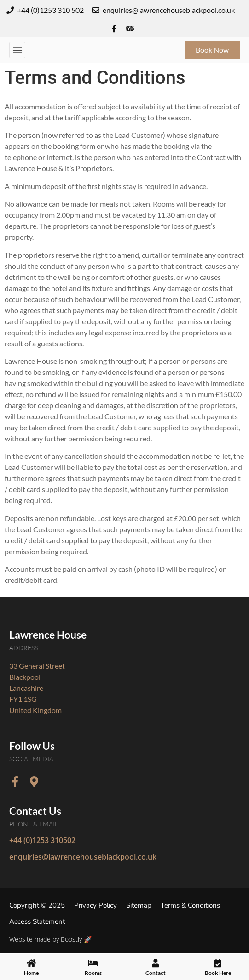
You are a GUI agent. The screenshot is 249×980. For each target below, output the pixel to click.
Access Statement (37, 921)
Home (31, 976)
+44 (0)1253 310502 (42, 840)
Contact (156, 976)
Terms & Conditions (190, 905)
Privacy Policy (96, 905)
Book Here (218, 976)
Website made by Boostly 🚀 (50, 939)
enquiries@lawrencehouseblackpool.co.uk (83, 857)
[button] (17, 50)
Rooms (93, 976)
